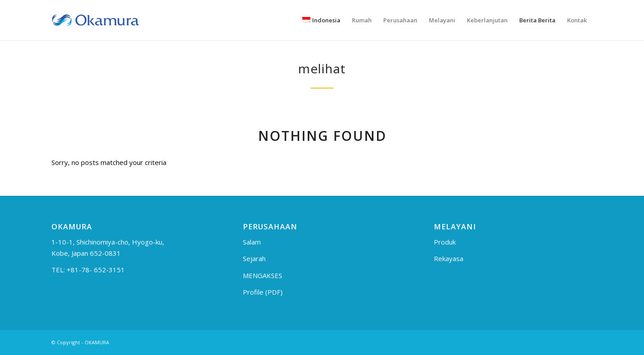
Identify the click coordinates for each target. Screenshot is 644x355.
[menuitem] (321, 20)
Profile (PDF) (263, 292)
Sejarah (254, 258)
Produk (445, 242)
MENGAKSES (263, 275)
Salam (252, 242)
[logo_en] (95, 20)
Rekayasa (449, 258)
